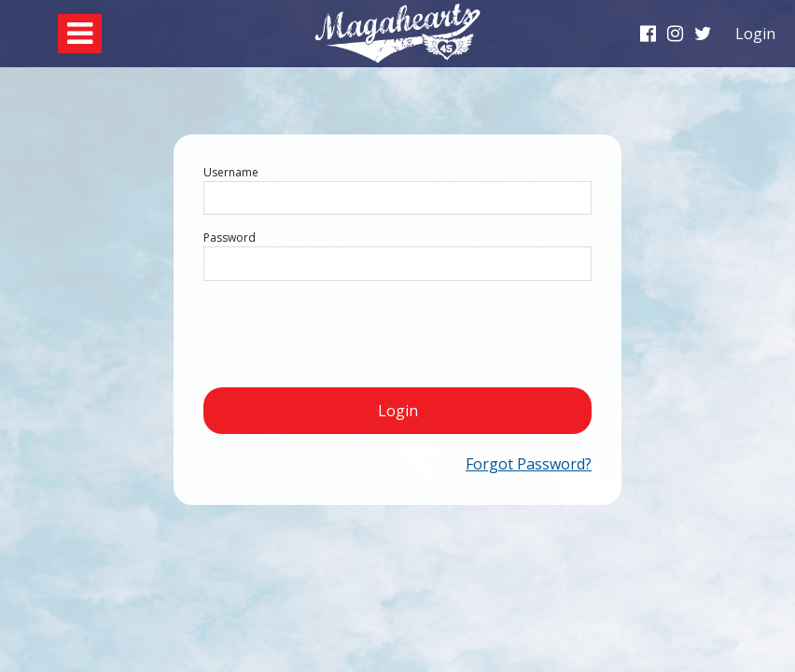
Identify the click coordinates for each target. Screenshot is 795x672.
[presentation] (345, 332)
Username (231, 172)
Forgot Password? (529, 464)
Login (398, 411)
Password (230, 238)
